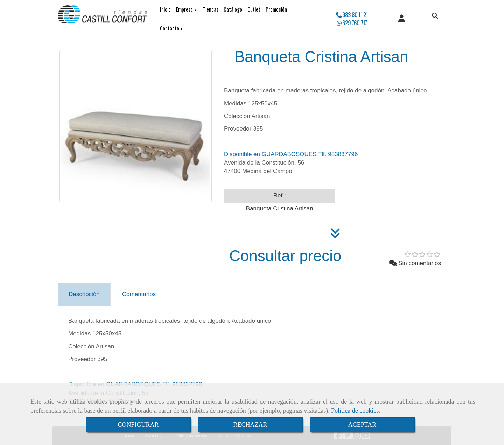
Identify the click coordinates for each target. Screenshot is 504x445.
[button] (402, 19)
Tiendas (211, 9)
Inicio (165, 9)
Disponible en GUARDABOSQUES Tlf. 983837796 (291, 154)
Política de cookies (355, 411)
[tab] (84, 294)
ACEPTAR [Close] (362, 425)
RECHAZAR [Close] (250, 425)
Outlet (254, 9)
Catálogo (233, 9)
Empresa (187, 9)
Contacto (172, 28)
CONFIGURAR (138, 425)
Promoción (276, 9)
